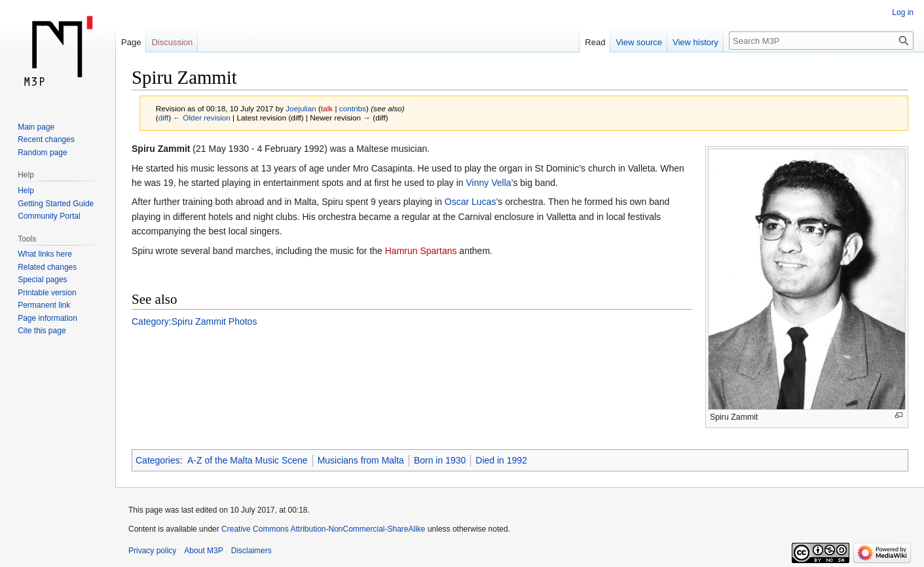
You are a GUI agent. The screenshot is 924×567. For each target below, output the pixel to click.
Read (595, 42)
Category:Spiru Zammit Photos (194, 321)
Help (26, 191)
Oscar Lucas (471, 202)
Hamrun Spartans (421, 251)
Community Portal (49, 216)
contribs (353, 108)
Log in (903, 12)
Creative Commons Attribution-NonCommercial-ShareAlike (323, 529)
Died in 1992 (501, 460)
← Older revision (202, 118)
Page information (47, 318)
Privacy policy (152, 551)
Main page (36, 127)
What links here (45, 254)
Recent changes (46, 139)
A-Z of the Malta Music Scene (248, 460)
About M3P (203, 551)
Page (131, 42)
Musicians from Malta (361, 460)
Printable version (47, 293)
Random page (42, 153)
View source (639, 42)
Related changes (47, 267)
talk (327, 108)
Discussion (172, 42)
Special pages (42, 280)
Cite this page (42, 331)
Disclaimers (251, 551)
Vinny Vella (489, 183)
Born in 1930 (440, 460)
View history (695, 42)
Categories (158, 460)
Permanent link (44, 305)
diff (163, 118)
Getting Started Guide (56, 204)
